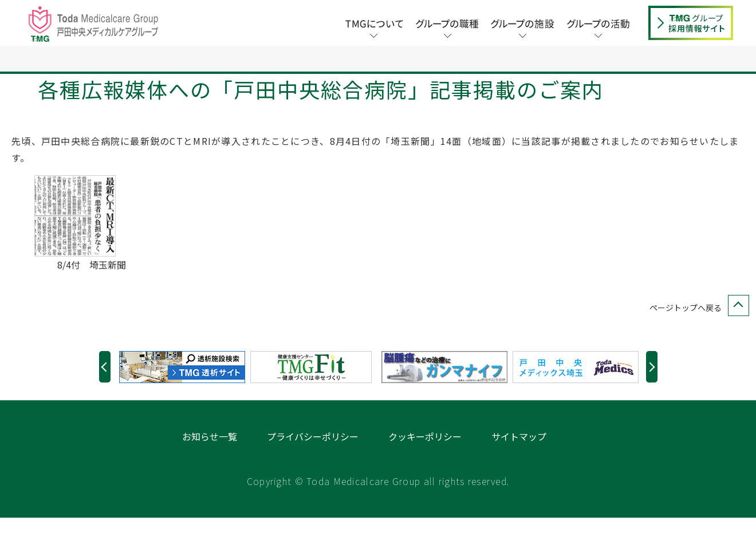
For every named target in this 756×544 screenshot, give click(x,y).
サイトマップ (519, 463)
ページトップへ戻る (697, 334)
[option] (185, 393)
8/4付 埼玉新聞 (92, 291)
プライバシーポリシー (313, 463)
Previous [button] (105, 393)
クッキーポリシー (425, 463)
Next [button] (652, 393)
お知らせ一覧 (210, 463)
